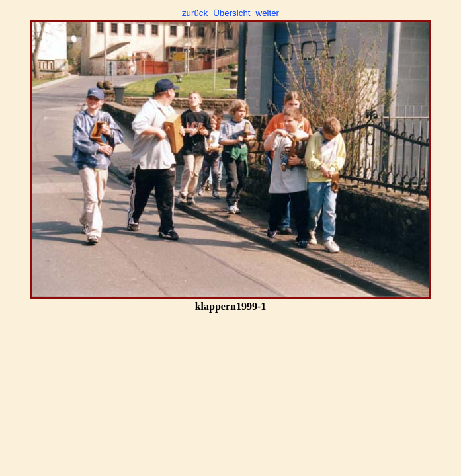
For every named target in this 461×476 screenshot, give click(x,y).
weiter (268, 13)
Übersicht (231, 13)
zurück (195, 13)
